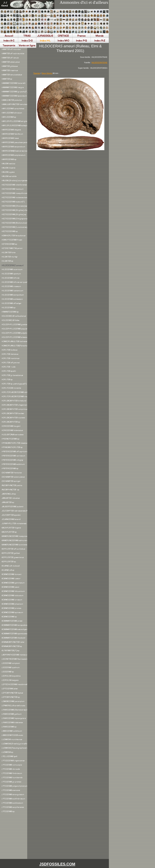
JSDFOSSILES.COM (57, 864)
